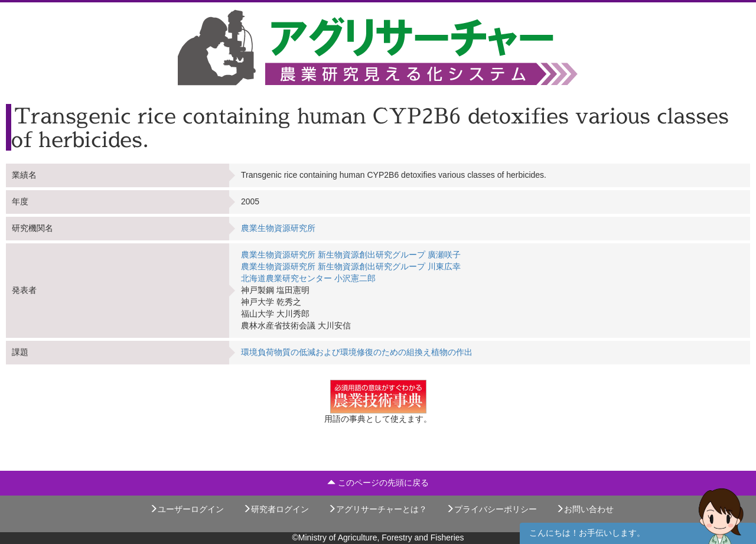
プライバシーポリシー (491, 509)
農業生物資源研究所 (278, 228)
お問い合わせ (585, 509)
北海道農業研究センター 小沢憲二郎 (308, 278)
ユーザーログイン (187, 509)
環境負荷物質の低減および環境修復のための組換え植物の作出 (357, 352)
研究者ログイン (276, 509)
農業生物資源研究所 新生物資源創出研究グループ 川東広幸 (351, 266)
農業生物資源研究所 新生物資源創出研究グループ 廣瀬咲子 (351, 255)
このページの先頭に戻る (378, 483)
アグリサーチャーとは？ (377, 509)
